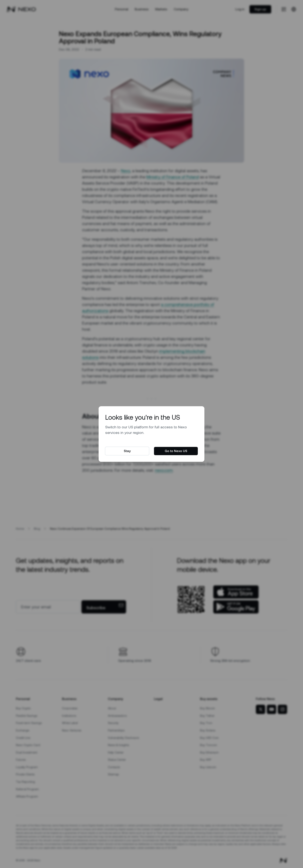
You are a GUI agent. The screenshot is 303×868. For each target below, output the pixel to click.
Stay (127, 451)
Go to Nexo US (176, 451)
